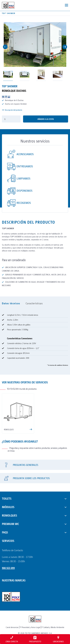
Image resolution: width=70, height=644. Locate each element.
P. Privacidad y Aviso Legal (30, 627)
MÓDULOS (8, 507)
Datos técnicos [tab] (11, 303)
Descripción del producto (12, 110)
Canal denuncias (12, 627)
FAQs (5, 532)
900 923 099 (8, 568)
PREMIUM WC (10, 524)
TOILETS (7, 498)
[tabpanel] (35, 337)
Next (65, 47)
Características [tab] (34, 303)
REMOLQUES (9, 515)
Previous (5, 47)
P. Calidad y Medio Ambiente (53, 627)
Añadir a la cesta (46, 119)
